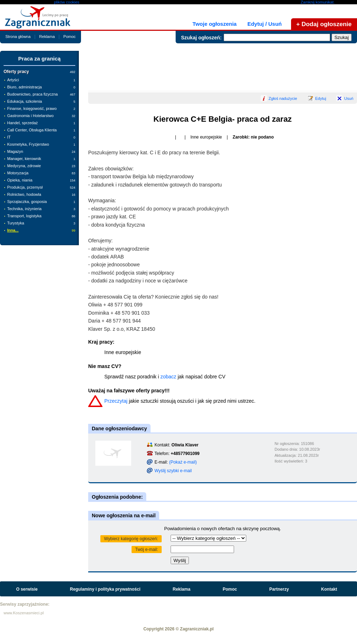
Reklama (47, 37)
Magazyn (41, 151)
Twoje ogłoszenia (215, 24)
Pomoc (70, 37)
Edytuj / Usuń (265, 24)
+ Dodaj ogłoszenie (324, 24)
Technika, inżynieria (41, 209)
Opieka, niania (41, 180)
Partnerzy (279, 589)
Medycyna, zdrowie (41, 166)
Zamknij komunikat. (318, 2)
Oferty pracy (39, 72)
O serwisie (27, 589)
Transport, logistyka (41, 216)
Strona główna (18, 37)
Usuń (349, 98)
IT (41, 137)
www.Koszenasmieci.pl (24, 613)
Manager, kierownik (41, 159)
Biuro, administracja (41, 87)
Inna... (41, 230)
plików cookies (66, 2)
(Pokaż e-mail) (183, 462)
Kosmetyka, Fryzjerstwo (41, 144)
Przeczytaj (116, 401)
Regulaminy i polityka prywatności (105, 589)
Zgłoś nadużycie (283, 98)
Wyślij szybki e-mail (173, 471)
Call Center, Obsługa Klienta (41, 130)
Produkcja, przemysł (41, 187)
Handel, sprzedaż (41, 123)
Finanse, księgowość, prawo (41, 108)
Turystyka (41, 223)
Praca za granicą (39, 59)
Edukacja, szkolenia (41, 101)
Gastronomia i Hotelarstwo (41, 116)
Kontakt (329, 589)
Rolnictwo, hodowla (41, 194)
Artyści (41, 80)
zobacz (168, 377)
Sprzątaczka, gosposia (41, 202)
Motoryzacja (41, 173)
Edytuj (321, 98)
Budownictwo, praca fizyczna (41, 94)
